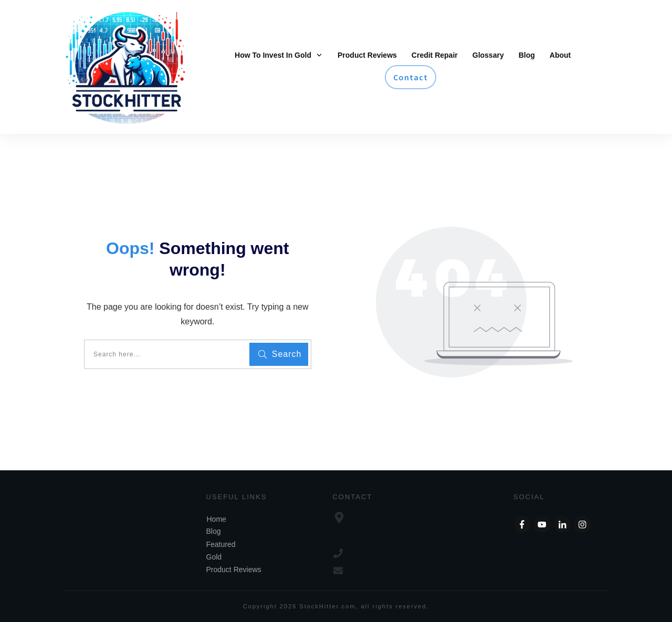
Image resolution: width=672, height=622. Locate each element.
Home (217, 519)
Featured (221, 544)
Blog (214, 531)
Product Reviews (234, 570)
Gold (214, 557)
